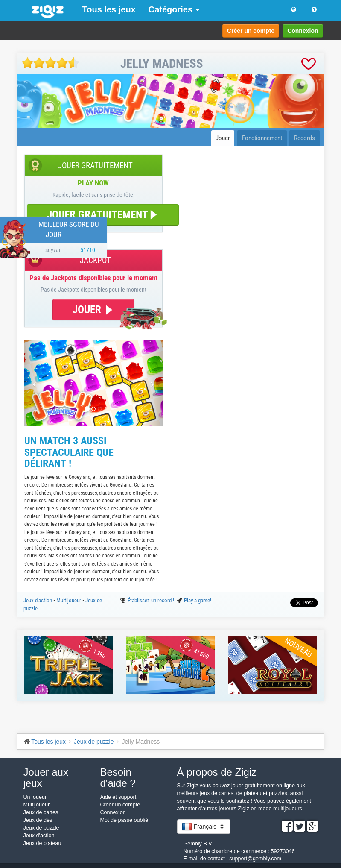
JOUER (93, 309)
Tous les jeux (109, 9)
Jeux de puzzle (41, 828)
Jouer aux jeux (46, 778)
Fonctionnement (262, 138)
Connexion (303, 31)
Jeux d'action (38, 600)
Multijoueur (69, 600)
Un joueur (35, 797)
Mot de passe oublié (124, 820)
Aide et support (118, 797)
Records (305, 138)
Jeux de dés (38, 820)
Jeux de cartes (41, 812)
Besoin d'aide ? (118, 778)
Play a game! (198, 600)
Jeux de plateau (42, 843)
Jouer (223, 138)
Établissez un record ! (152, 600)
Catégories (174, 9)
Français (204, 827)
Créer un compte (251, 31)
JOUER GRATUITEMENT (103, 215)
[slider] (51, 63)
